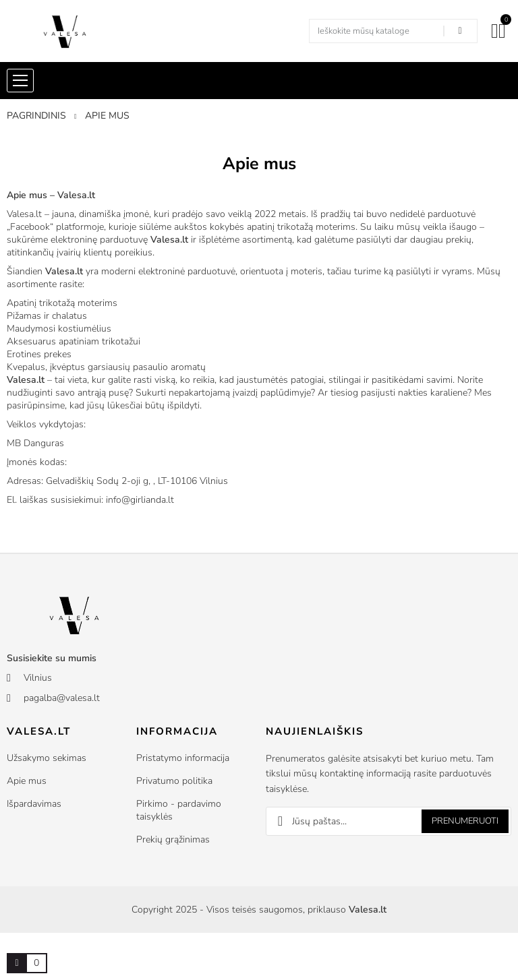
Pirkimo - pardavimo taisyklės (179, 810)
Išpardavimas (34, 804)
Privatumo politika (174, 781)
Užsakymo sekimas (47, 758)
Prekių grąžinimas (173, 839)
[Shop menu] (20, 81)
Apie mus (27, 781)
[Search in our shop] (460, 31)
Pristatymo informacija (183, 758)
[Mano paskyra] (495, 31)
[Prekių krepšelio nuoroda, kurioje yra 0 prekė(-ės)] (17, 963)
